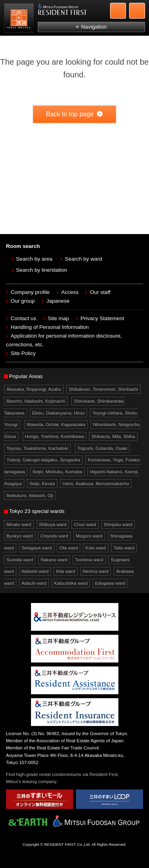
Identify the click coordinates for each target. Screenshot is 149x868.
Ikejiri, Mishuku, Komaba (57, 472)
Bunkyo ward (19, 536)
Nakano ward (54, 560)
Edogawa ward (110, 583)
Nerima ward (96, 571)
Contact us (24, 318)
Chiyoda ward (54, 536)
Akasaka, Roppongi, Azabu (34, 389)
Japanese (58, 301)
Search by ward (83, 259)
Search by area (34, 259)
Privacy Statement (103, 318)
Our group (23, 301)
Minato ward (19, 524)
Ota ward (69, 548)
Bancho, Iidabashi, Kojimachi (36, 401)
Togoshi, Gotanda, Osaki (102, 448)
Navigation (94, 27)
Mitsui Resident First (20, 19)
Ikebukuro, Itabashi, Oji (30, 495)
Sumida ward (20, 560)
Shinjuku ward (118, 524)
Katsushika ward (71, 583)
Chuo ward (85, 524)
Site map (58, 318)
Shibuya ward (53, 524)
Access (70, 292)
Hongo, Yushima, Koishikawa (54, 436)
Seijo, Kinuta (42, 484)
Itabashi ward (35, 571)
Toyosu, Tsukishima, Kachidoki (37, 448)
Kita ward (66, 571)
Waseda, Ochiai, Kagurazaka (56, 424)
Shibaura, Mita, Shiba (113, 436)
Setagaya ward (37, 548)
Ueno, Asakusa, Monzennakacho (96, 484)
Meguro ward (89, 536)
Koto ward (96, 548)
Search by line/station (42, 270)
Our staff (101, 292)
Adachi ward (34, 583)
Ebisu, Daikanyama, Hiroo (59, 413)
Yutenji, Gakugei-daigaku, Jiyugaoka (43, 460)
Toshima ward (89, 560)
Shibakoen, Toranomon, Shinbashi (104, 389)
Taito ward (124, 548)
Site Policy (23, 353)
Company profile (30, 292)
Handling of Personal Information (50, 327)
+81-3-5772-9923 (118, 11)
